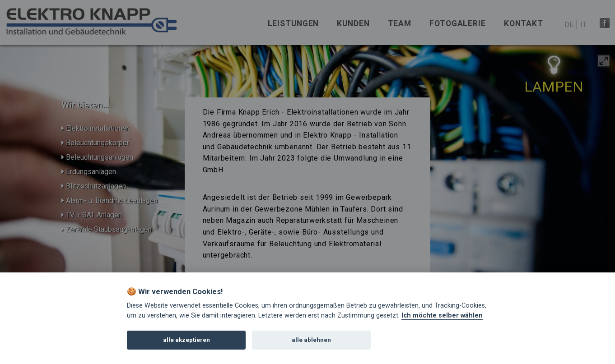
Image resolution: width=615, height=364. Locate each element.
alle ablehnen (311, 340)
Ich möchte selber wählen (442, 316)
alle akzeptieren (186, 340)
